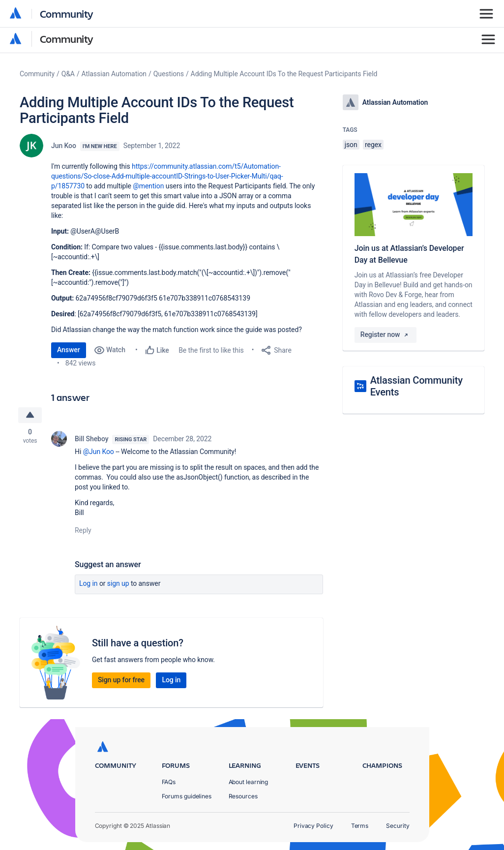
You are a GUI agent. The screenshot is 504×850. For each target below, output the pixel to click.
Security (398, 826)
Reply (83, 530)
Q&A (68, 74)
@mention (148, 186)
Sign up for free (121, 680)
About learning (249, 782)
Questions (169, 74)
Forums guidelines (187, 796)
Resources (243, 796)
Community (67, 39)
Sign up (118, 583)
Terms (360, 826)
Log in (89, 583)
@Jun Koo (99, 452)
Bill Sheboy (91, 439)
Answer (69, 350)
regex (373, 145)
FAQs (169, 782)
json (351, 145)
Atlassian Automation (114, 74)
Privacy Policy (313, 826)
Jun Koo (64, 146)
